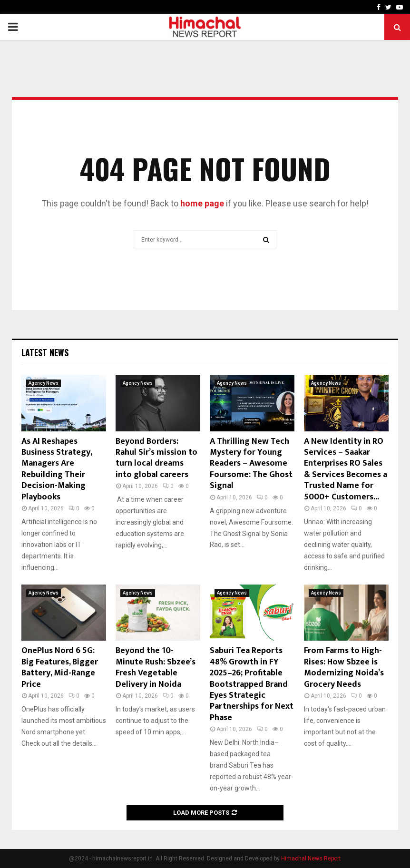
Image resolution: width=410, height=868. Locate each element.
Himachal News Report (311, 858)
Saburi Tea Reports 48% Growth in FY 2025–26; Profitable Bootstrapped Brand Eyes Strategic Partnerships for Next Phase (252, 684)
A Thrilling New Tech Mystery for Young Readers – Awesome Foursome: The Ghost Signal (251, 464)
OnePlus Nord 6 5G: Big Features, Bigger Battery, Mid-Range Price (60, 667)
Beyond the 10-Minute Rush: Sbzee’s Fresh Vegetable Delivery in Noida (156, 667)
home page (202, 203)
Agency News (44, 383)
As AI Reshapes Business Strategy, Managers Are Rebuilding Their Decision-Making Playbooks (57, 469)
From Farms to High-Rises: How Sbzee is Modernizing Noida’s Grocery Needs (344, 667)
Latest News (45, 352)
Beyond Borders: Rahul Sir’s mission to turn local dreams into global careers (156, 458)
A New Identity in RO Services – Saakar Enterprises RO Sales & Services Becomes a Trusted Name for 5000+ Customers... (346, 469)
